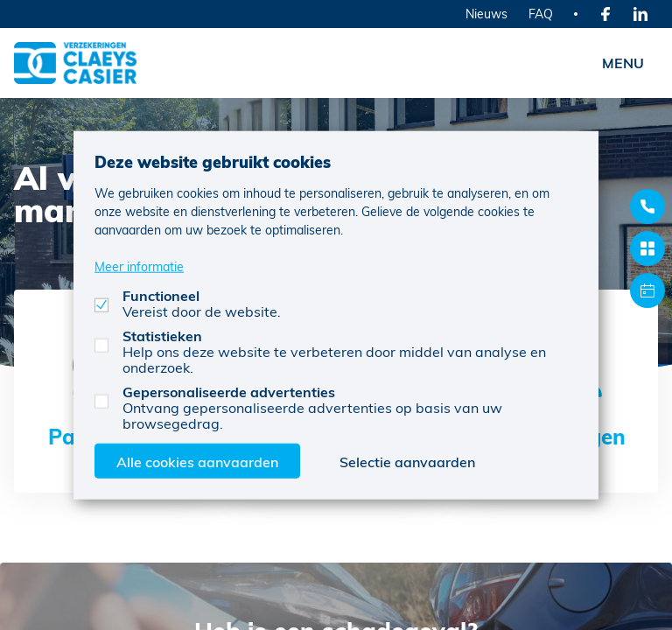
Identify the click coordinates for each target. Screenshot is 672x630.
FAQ (541, 14)
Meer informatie (139, 266)
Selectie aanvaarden (407, 461)
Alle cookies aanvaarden (197, 461)
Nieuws (486, 14)
